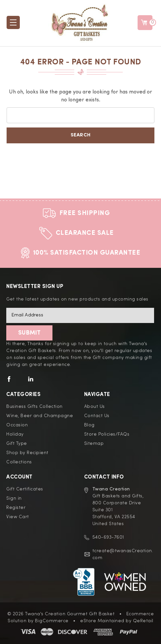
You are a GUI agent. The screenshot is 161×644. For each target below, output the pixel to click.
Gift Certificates (25, 489)
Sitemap (94, 444)
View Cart (18, 517)
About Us (95, 407)
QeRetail (143, 621)
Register (16, 508)
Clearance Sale (85, 233)
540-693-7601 (108, 537)
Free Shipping (85, 213)
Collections (19, 462)
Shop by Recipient (27, 453)
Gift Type (17, 444)
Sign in (14, 498)
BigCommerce (52, 621)
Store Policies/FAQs (107, 434)
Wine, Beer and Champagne (40, 416)
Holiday (15, 434)
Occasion (17, 425)
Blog (89, 425)
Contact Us (97, 416)
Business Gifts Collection (34, 407)
